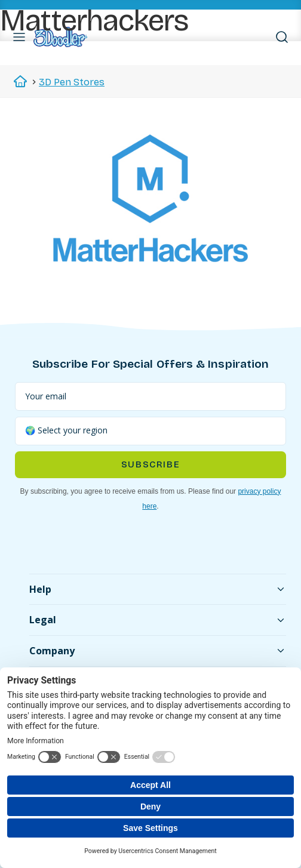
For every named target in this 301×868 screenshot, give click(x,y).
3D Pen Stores (72, 82)
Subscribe (150, 464)
